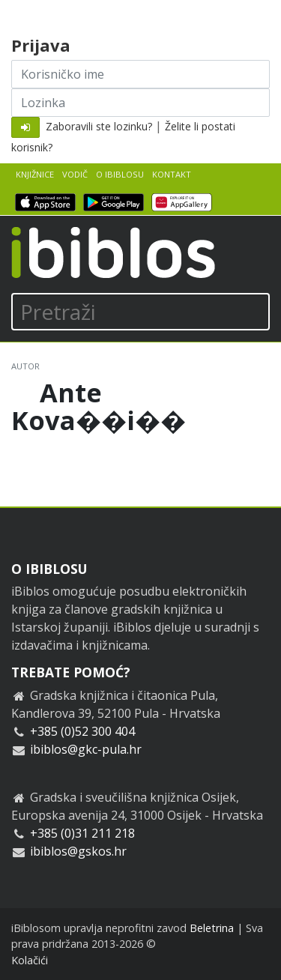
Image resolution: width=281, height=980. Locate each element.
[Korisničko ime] (140, 74)
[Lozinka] (140, 103)
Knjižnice (35, 174)
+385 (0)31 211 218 (82, 833)
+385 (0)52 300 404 (82, 731)
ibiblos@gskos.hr (78, 851)
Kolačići (30, 960)
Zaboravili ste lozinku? (99, 126)
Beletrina (212, 928)
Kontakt (172, 174)
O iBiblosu (120, 174)
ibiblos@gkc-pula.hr (86, 749)
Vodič (75, 174)
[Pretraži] (140, 312)
